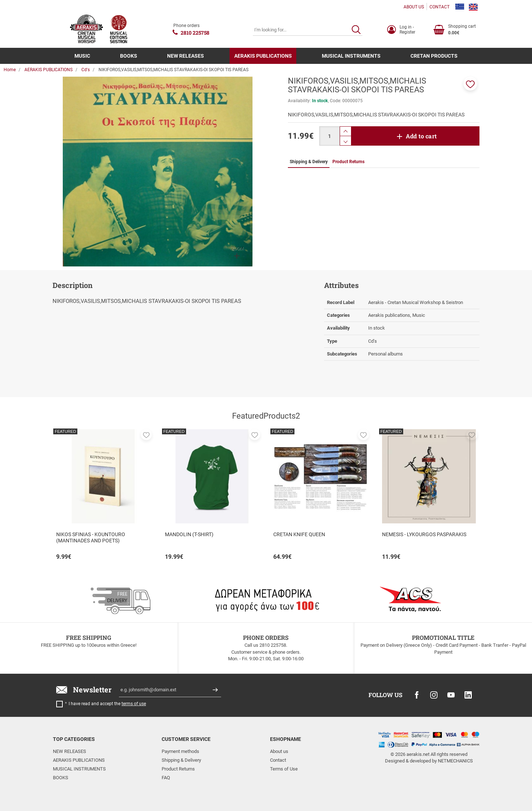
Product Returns (178, 769)
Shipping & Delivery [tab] (309, 162)
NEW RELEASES (186, 56)
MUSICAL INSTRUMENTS (351, 56)
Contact (278, 760)
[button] (470, 84)
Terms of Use (284, 769)
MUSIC (82, 56)
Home (10, 70)
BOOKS (129, 56)
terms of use (134, 704)
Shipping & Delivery (181, 760)
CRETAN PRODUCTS (434, 56)
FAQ (166, 778)
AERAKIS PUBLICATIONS (263, 56)
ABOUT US (414, 7)
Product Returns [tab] (348, 162)
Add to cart (421, 136)
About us (279, 751)
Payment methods (180, 751)
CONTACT (440, 7)
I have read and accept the (107, 704)
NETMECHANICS (455, 761)
